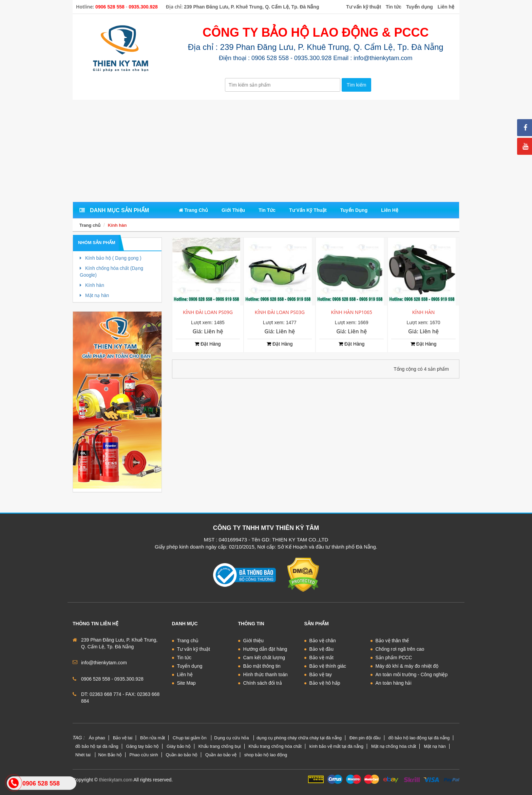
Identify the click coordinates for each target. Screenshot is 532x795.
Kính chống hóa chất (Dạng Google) (111, 272)
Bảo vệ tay (321, 674)
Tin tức (184, 658)
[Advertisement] (266, 151)
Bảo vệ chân (323, 641)
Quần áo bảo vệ (221, 755)
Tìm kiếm (357, 85)
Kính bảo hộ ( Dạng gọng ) (111, 258)
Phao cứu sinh (144, 755)
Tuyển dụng (190, 666)
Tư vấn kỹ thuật (194, 649)
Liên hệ (185, 674)
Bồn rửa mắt (153, 738)
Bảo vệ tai (123, 738)
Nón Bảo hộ (110, 755)
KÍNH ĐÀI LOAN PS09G (208, 312)
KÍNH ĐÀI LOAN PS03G (280, 312)
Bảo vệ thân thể (392, 641)
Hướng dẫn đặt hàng (265, 649)
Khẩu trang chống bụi (220, 746)
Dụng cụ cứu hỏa (232, 738)
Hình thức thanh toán (265, 674)
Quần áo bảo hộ (182, 755)
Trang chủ (90, 225)
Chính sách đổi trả (263, 683)
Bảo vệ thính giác (328, 666)
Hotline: (85, 7)
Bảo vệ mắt (321, 658)
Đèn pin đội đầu (365, 738)
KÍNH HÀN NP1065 (352, 312)
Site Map (186, 683)
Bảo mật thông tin (262, 666)
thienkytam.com (116, 780)
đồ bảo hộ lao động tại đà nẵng (419, 738)
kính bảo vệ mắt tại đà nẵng (336, 746)
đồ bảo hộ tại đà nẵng (97, 746)
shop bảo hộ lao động (266, 755)
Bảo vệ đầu (321, 649)
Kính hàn (117, 225)
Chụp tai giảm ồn (190, 738)
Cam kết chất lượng (264, 658)
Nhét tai (83, 755)
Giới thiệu (254, 641)
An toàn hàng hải (394, 683)
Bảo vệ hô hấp (325, 683)
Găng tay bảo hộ (143, 746)
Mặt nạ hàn (94, 295)
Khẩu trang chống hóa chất (275, 746)
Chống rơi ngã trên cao (400, 649)
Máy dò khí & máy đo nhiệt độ (407, 666)
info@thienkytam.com (104, 663)
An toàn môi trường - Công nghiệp (412, 674)
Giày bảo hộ (179, 746)
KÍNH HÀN (424, 312)
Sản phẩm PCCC (394, 658)
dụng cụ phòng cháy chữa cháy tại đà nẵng (299, 738)
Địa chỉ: (174, 7)
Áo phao (97, 738)
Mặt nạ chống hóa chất (394, 746)
